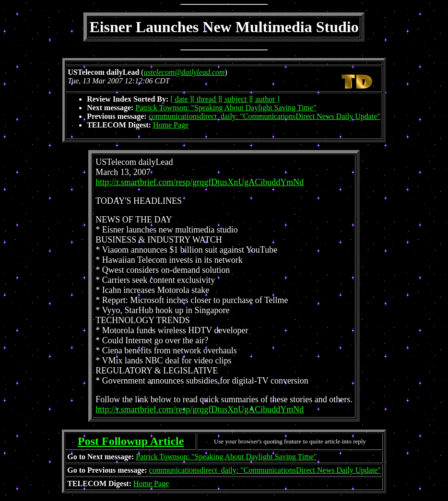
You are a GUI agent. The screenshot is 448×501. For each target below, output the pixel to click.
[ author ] (265, 99)
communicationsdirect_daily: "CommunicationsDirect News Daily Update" (265, 116)
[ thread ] (206, 99)
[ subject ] (236, 99)
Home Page (171, 125)
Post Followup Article (131, 441)
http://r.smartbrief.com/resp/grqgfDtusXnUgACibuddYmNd (200, 182)
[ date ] (181, 99)
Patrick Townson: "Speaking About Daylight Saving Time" (226, 108)
